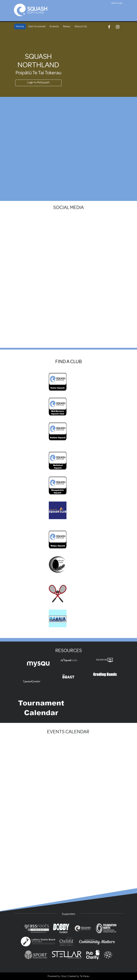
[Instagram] (118, 27)
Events (54, 26)
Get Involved (37, 26)
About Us (81, 26)
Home (20, 26)
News (67, 26)
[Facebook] (109, 27)
